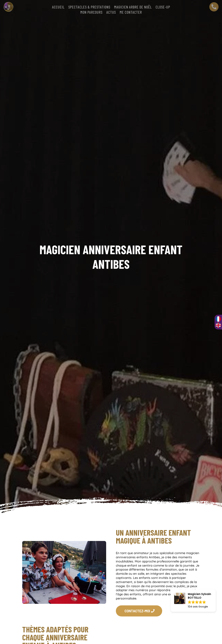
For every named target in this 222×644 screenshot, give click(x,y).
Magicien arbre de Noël (133, 7)
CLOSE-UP (163, 7)
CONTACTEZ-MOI (137, 611)
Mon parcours (91, 13)
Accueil (58, 7)
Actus (111, 13)
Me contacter (131, 13)
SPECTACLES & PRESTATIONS (89, 7)
